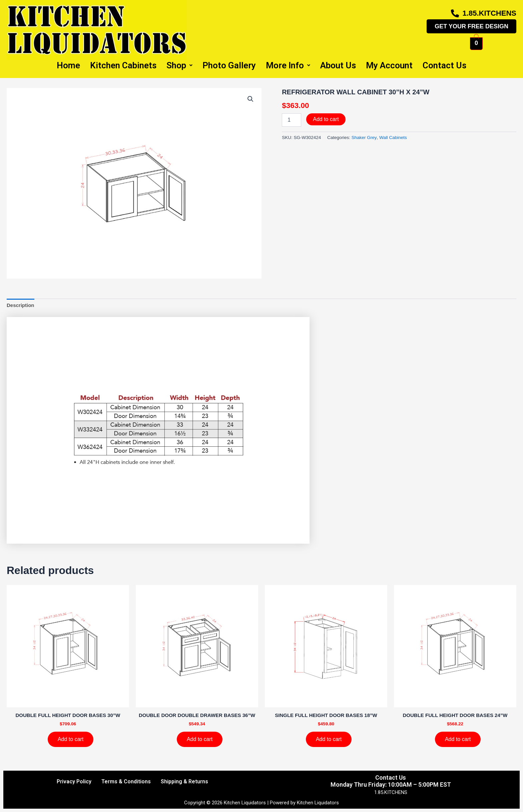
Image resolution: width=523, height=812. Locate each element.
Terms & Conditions (126, 781)
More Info (288, 65)
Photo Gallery (229, 65)
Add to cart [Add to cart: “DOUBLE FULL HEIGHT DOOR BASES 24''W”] (458, 739)
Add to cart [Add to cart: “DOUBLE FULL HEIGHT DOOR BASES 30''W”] (71, 739)
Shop (179, 65)
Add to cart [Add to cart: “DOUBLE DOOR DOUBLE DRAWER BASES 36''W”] (200, 739)
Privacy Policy (74, 781)
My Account (389, 65)
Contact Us (444, 65)
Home (68, 65)
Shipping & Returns (184, 781)
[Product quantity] (292, 120)
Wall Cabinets (393, 137)
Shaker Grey (364, 137)
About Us (338, 65)
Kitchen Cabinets (123, 65)
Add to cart (326, 119)
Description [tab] (21, 305)
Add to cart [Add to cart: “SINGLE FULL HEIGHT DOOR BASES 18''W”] (329, 739)
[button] (250, 99)
